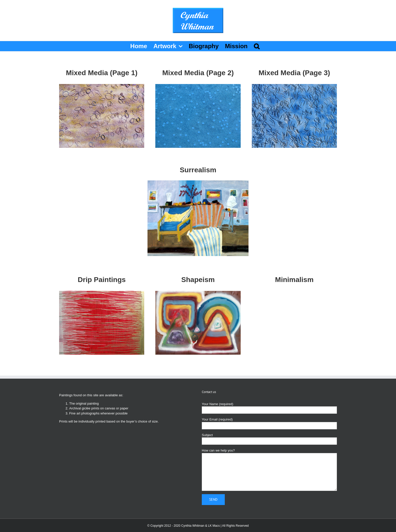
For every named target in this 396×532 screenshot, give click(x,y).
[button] (257, 46)
